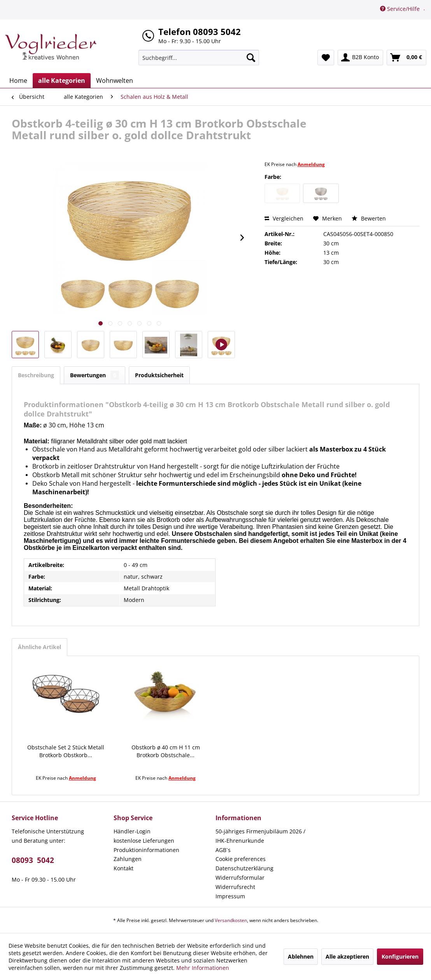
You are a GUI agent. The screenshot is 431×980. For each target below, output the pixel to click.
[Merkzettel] (326, 58)
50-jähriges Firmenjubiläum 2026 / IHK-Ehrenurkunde (260, 836)
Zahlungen (128, 859)
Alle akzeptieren (347, 956)
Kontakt (124, 868)
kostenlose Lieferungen (144, 841)
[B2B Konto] (360, 58)
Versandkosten (231, 920)
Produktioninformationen (146, 850)
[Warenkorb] (406, 58)
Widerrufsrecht (235, 887)
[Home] (18, 80)
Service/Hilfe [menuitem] (401, 9)
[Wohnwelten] (115, 80)
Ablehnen (301, 956)
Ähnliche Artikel (39, 647)
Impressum (230, 896)
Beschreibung (36, 375)
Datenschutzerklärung (244, 868)
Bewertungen (95, 375)
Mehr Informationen (203, 968)
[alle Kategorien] (62, 80)
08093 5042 (33, 860)
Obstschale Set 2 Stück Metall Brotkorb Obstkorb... (66, 751)
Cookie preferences (241, 859)
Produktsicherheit (159, 375)
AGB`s (223, 850)
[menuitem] (199, 58)
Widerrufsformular (240, 878)
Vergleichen (284, 218)
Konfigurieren (400, 956)
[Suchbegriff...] (199, 58)
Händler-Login (132, 831)
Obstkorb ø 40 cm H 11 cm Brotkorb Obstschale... (166, 751)
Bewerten (369, 218)
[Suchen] (251, 58)
